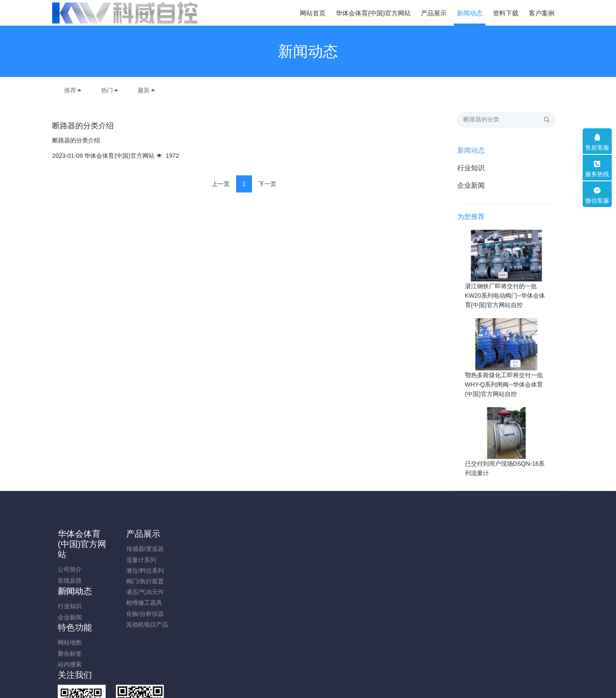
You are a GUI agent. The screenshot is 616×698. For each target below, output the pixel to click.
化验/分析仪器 (143, 614)
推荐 (73, 90)
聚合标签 (259, 560)
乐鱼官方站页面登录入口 (196, 693)
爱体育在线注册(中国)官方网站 (117, 693)
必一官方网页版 (522, 693)
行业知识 (471, 168)
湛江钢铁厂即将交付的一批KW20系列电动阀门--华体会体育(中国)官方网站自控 (505, 296)
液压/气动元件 (143, 592)
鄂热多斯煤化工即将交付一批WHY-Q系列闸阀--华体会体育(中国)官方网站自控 (504, 384)
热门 (110, 90)
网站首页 (313, 13)
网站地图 (259, 549)
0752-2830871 (475, 553)
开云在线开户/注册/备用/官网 (307, 693)
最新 (147, 90)
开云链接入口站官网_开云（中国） (450, 693)
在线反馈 (75, 580)
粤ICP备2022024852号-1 (308, 659)
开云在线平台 (566, 693)
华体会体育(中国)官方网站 (87, 544)
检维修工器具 (142, 603)
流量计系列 (139, 560)
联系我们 (75, 591)
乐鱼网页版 (249, 693)
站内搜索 (259, 571)
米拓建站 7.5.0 (323, 670)
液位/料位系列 (143, 571)
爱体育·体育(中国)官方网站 (36, 693)
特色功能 (264, 534)
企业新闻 (471, 185)
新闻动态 (471, 150)
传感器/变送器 (143, 549)
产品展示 (142, 534)
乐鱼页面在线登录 (374, 693)
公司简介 (75, 569)
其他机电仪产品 (145, 624)
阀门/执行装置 (143, 581)
